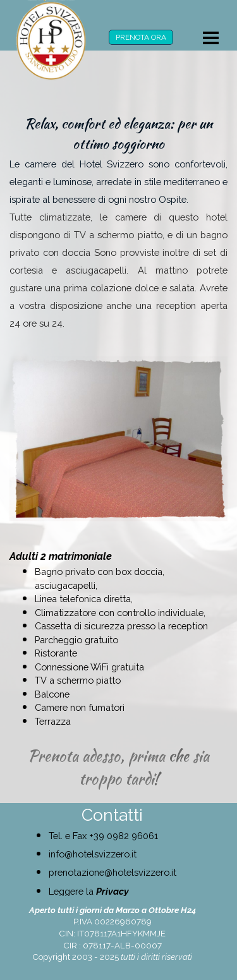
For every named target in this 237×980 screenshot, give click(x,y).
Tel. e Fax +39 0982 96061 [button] (103, 836)
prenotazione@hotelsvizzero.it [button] (112, 872)
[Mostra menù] (211, 38)
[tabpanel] (118, 222)
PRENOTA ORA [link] (141, 37)
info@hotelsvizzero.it (93, 854)
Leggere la (89, 891)
